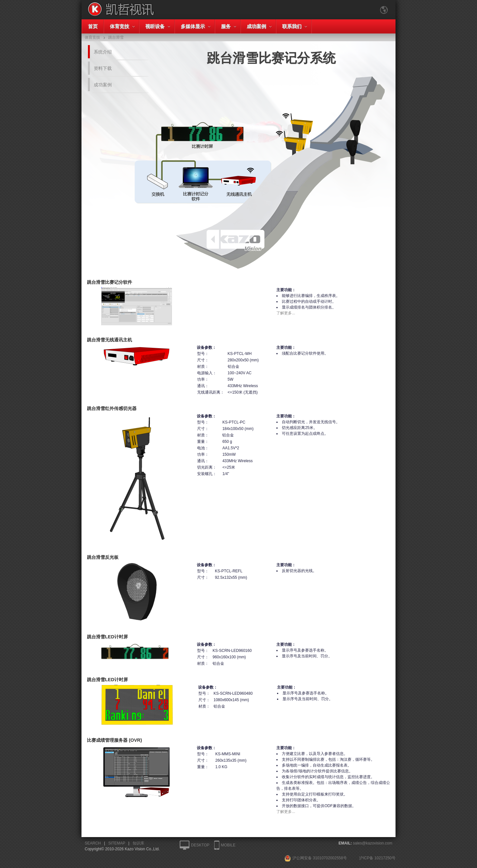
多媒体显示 (193, 26)
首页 (93, 26)
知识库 (138, 843)
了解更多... (286, 313)
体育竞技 (119, 26)
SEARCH (93, 843)
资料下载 (103, 68)
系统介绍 (103, 52)
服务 (226, 26)
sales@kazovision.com (373, 843)
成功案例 (256, 26)
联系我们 (292, 26)
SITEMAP (117, 843)
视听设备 (155, 26)
